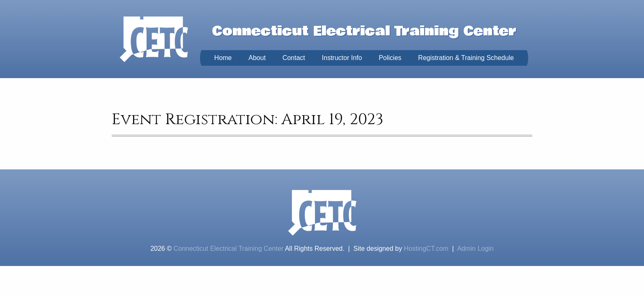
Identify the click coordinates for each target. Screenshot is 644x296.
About (257, 58)
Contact (294, 58)
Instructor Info (342, 58)
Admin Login (475, 249)
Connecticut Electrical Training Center (228, 249)
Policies (390, 58)
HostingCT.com (426, 249)
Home (223, 58)
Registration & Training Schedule (466, 58)
